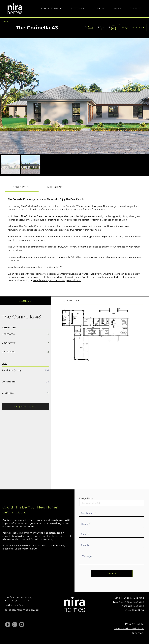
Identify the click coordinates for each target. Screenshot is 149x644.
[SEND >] (112, 574)
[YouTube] (22, 624)
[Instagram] (15, 624)
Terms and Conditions (129, 628)
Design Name (86, 498)
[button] (78, 9)
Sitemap (138, 633)
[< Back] (5, 22)
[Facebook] (8, 624)
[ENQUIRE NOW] (133, 28)
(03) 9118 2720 (29, 549)
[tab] (22, 187)
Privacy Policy (134, 624)
